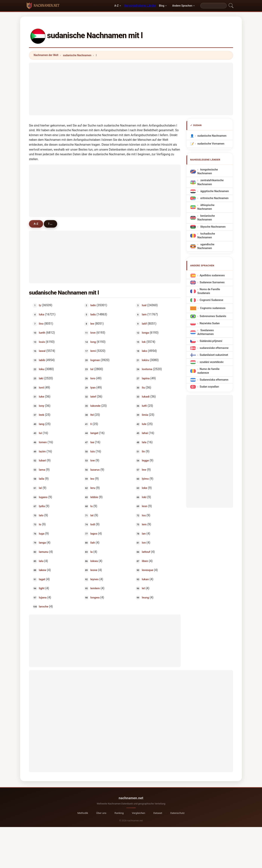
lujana (43, 597)
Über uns (101, 813)
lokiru (145, 360)
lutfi (144, 406)
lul (92, 369)
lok (144, 342)
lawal (42, 351)
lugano (43, 497)
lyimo (145, 479)
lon (144, 543)
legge (145, 461)
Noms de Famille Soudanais (209, 291)
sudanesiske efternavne (214, 348)
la (92, 552)
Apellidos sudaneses (212, 275)
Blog (162, 6)
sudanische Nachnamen (77, 55)
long (93, 342)
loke (145, 488)
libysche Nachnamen (213, 227)
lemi (93, 351)
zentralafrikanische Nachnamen (211, 182)
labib (42, 360)
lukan (145, 579)
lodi (93, 524)
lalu (41, 561)
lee (92, 323)
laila (42, 479)
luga (42, 533)
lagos (94, 533)
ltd (92, 415)
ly (40, 305)
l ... (50, 224)
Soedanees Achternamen (206, 332)
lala (144, 442)
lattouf (146, 552)
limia (145, 415)
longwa (95, 597)
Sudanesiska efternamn (214, 380)
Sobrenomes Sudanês (213, 316)
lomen (43, 442)
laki (41, 378)
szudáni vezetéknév (212, 362)
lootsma (147, 369)
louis (42, 342)
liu (143, 387)
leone (94, 570)
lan (144, 533)
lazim (42, 451)
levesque (148, 570)
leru (93, 488)
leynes (95, 579)
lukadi (146, 397)
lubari (43, 461)
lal (40, 488)
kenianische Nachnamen (206, 218)
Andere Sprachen (182, 6)
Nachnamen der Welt (46, 55)
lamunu (44, 552)
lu (92, 506)
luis (93, 451)
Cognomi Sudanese (211, 300)
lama (42, 470)
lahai (145, 433)
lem (144, 524)
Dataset (158, 813)
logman (95, 360)
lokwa (94, 561)
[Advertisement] (131, 89)
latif (144, 323)
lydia (42, 506)
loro (93, 378)
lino (41, 323)
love (93, 333)
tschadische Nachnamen (206, 236)
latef (93, 397)
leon (145, 506)
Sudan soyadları (209, 387)
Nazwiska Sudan (210, 323)
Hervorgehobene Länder (140, 6)
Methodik (83, 813)
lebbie (94, 497)
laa (92, 442)
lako (145, 351)
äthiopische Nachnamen (206, 207)
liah (93, 543)
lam (144, 314)
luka (42, 314)
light (42, 588)
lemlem (95, 588)
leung (145, 597)
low (93, 461)
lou (144, 515)
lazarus (95, 470)
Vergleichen (139, 813)
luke (42, 397)
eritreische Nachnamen (214, 198)
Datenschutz (177, 813)
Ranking (119, 813)
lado (93, 305)
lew (144, 470)
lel (143, 588)
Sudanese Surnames (212, 282)
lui (40, 433)
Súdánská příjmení (211, 341)
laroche (44, 607)
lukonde (95, 406)
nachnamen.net (131, 798)
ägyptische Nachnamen (214, 191)
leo (92, 479)
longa (145, 333)
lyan (93, 387)
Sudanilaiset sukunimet (214, 355)
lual (144, 305)
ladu (93, 314)
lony (42, 406)
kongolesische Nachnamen (208, 172)
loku (42, 369)
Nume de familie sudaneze (208, 371)
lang (42, 424)
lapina (146, 378)
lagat (42, 579)
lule (144, 424)
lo (40, 524)
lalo (41, 515)
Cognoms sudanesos (213, 308)
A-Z (116, 6)
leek (42, 415)
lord (41, 387)
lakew (43, 570)
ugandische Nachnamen (206, 246)
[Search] (214, 6)
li (91, 424)
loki (144, 497)
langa (42, 543)
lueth (42, 333)
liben (145, 561)
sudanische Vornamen (211, 144)
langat (94, 433)
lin (143, 451)
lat (92, 515)
